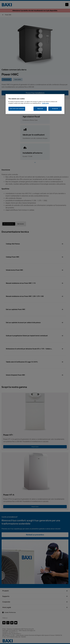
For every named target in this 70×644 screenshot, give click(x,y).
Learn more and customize (17, 109)
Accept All (55, 109)
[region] (35, 104)
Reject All (40, 109)
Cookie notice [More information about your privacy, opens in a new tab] (45, 103)
